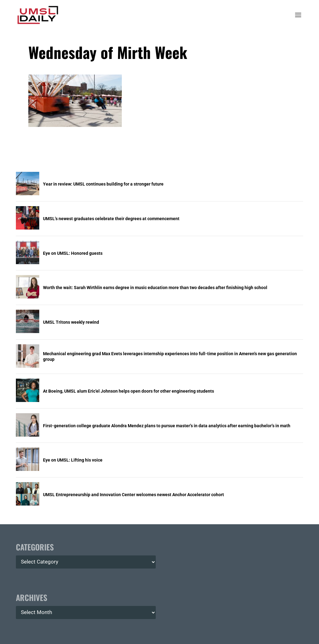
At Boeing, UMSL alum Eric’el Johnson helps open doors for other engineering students (129, 391)
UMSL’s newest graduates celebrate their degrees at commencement (111, 219)
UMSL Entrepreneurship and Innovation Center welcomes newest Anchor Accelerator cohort (133, 495)
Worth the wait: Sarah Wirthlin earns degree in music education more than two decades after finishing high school (155, 288)
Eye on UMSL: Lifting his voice (73, 460)
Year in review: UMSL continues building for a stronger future (103, 184)
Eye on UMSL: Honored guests (73, 253)
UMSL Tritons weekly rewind (71, 322)
